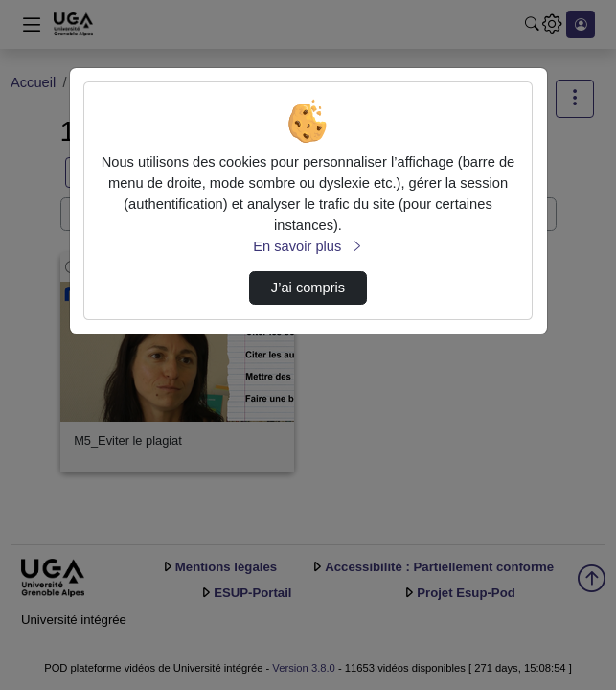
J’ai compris (308, 287)
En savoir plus (308, 246)
